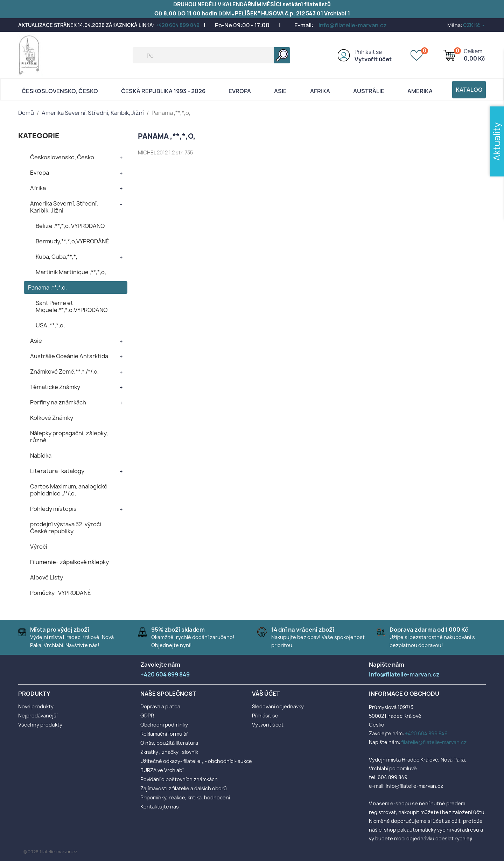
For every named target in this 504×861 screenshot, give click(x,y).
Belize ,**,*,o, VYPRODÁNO (70, 226)
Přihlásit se (368, 52)
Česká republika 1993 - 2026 (163, 91)
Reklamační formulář (164, 734)
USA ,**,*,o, (50, 325)
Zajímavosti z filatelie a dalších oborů (184, 788)
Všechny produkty (40, 725)
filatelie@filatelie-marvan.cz (434, 742)
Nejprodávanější (38, 716)
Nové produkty (36, 706)
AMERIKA (420, 91)
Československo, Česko (60, 91)
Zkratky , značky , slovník (169, 752)
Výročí (39, 547)
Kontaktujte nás (160, 807)
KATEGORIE (39, 136)
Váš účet (266, 694)
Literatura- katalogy (57, 471)
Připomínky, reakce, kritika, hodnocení (185, 797)
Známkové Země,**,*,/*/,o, (64, 372)
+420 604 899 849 (178, 25)
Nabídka (41, 456)
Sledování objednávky (278, 706)
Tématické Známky (55, 387)
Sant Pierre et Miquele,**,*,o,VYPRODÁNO (72, 306)
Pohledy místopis (53, 509)
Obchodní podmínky (164, 725)
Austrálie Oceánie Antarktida (69, 356)
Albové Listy (47, 577)
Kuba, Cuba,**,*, (57, 257)
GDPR (147, 716)
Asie (280, 91)
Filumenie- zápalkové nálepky (69, 562)
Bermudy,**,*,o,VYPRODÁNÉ (72, 241)
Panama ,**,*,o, (47, 287)
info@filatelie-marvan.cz (353, 25)
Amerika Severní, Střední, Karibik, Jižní (64, 207)
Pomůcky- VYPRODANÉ (61, 593)
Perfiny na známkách (58, 402)
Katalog (469, 90)
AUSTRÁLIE (369, 91)
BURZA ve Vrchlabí (162, 770)
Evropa (240, 91)
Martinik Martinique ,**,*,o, (71, 272)
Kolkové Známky (52, 418)
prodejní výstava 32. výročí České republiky (66, 528)
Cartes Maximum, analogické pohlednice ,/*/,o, (69, 490)
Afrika (320, 91)
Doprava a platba (160, 706)
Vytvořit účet (373, 59)
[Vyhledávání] (211, 55)
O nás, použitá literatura (169, 743)
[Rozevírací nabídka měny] (474, 25)
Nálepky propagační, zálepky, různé (69, 437)
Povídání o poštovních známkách (179, 779)
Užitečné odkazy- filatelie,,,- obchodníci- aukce (196, 761)
